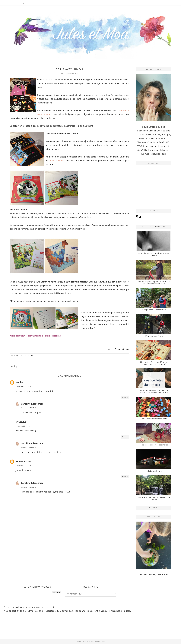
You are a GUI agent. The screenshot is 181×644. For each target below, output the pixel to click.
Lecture (30, 361)
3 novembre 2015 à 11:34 (23, 432)
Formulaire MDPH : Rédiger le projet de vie (154, 254)
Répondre (125, 403)
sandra (19, 388)
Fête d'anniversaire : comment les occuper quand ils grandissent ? (154, 391)
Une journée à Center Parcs (154, 310)
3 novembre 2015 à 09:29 (23, 392)
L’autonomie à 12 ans (154, 336)
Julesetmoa (85, 641)
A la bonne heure (154, 471)
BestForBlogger (101, 641)
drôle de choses (58, 164)
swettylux (21, 427)
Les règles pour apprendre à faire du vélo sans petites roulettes (154, 283)
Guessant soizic (24, 467)
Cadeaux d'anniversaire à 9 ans (154, 419)
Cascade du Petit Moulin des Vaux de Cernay (154, 498)
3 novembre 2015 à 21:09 (29, 413)
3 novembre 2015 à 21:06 (23, 471)
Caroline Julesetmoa (32, 409)
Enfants (20, 361)
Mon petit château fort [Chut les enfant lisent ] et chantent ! (154, 363)
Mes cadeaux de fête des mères (154, 445)
